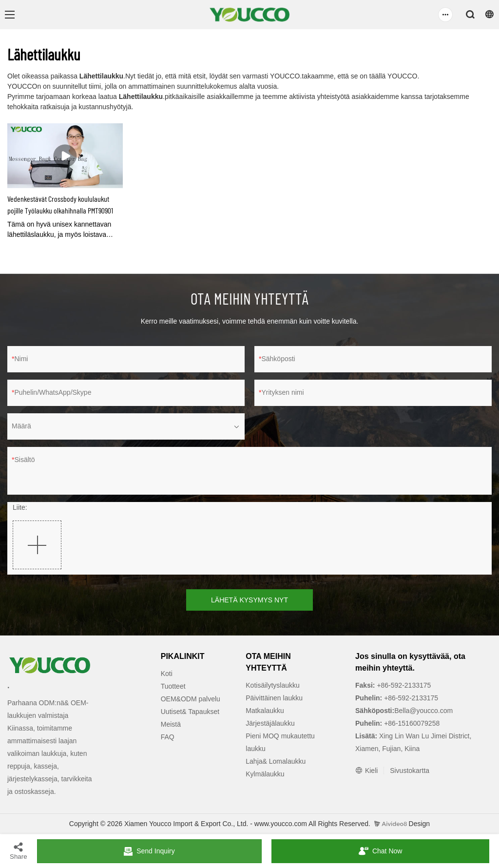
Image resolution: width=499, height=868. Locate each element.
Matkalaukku (265, 711)
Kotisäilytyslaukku (273, 685)
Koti (167, 674)
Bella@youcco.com (423, 711)
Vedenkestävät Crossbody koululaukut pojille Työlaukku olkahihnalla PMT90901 (60, 204)
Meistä (171, 724)
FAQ (168, 737)
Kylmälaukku (265, 774)
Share (19, 851)
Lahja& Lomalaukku (276, 761)
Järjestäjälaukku (270, 723)
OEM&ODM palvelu (191, 699)
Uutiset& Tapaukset (190, 712)
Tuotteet (173, 686)
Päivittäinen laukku (274, 698)
